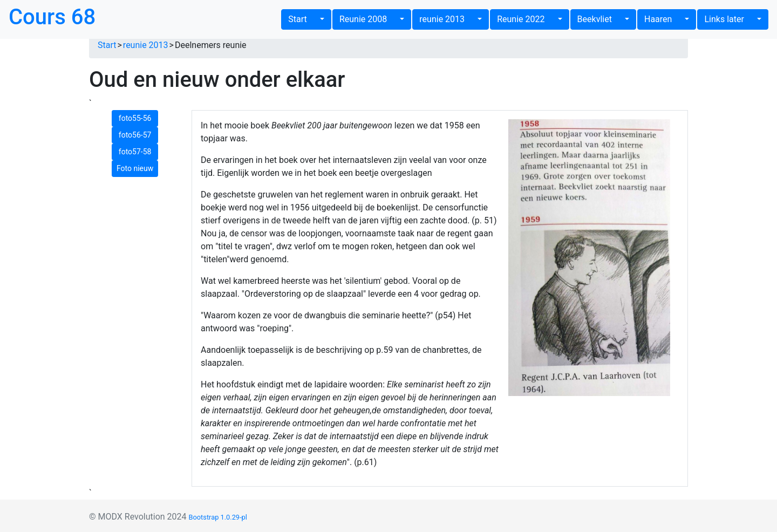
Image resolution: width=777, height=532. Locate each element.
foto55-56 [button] (135, 118)
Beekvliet (600, 19)
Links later (729, 19)
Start (303, 19)
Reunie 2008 (369, 19)
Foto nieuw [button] (135, 168)
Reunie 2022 (526, 19)
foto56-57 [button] (135, 135)
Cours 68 (52, 17)
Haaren (663, 19)
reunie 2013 (447, 19)
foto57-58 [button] (135, 152)
